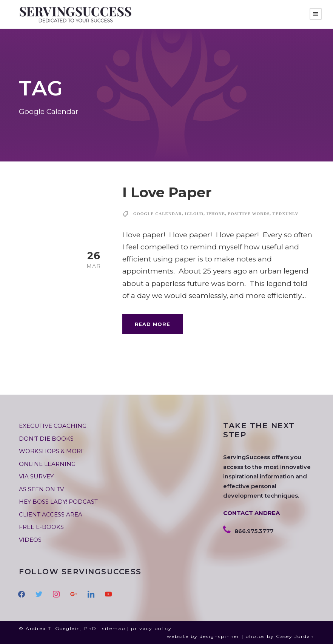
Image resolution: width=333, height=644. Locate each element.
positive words (249, 214)
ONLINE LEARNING (47, 464)
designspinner (220, 636)
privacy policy (151, 628)
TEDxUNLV (286, 214)
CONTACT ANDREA (251, 513)
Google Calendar (158, 214)
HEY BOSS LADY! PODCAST (58, 502)
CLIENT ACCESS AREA (51, 514)
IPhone (216, 214)
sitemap (114, 628)
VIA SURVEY (36, 476)
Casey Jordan (295, 636)
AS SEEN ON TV (41, 489)
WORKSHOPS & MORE (52, 451)
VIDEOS (30, 540)
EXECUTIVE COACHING (53, 426)
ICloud (194, 214)
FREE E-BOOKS (41, 527)
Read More (153, 324)
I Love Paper (167, 192)
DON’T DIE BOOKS (46, 439)
